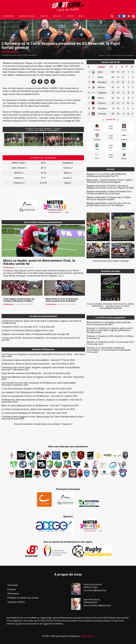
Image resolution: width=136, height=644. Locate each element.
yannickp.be (87, 636)
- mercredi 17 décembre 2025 (41, 368)
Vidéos (81, 16)
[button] (14, 140)
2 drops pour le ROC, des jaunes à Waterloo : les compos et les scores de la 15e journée (41, 339)
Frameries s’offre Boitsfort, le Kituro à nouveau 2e (110, 337)
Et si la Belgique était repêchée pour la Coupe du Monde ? (109, 323)
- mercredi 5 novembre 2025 (39, 384)
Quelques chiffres (16, 602)
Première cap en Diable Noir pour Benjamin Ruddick (109, 198)
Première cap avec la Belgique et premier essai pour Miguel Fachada (110, 187)
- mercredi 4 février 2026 (38, 364)
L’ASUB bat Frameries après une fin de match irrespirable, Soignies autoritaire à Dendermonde (41, 322)
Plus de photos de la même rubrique (111, 261)
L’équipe (12, 589)
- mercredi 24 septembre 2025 (42, 401)
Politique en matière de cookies (23, 598)
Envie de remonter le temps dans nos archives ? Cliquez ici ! (43, 424)
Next (78, 139)
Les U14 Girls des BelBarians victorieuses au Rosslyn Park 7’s (106, 175)
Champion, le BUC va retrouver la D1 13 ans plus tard (28, 327)
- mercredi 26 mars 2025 (43, 418)
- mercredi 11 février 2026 (38, 360)
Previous (8, 139)
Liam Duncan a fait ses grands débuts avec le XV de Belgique (108, 204)
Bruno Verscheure (30, 55)
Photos (70, 16)
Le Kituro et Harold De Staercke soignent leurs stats (28, 330)
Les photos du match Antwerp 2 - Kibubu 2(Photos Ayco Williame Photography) (43, 129)
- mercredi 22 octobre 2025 (37, 389)
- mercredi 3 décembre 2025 (43, 378)
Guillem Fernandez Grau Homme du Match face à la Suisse (109, 192)
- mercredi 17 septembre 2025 (40, 405)
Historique (13, 585)
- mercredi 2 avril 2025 (34, 413)
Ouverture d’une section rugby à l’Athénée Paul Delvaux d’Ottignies (110, 181)
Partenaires (13, 593)
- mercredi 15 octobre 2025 (42, 392)
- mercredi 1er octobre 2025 (40, 396)
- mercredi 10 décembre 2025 (36, 373)
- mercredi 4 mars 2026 (43, 355)
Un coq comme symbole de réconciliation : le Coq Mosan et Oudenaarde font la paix (109, 350)
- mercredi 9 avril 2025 (38, 409)
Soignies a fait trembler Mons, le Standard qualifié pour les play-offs (35, 334)
